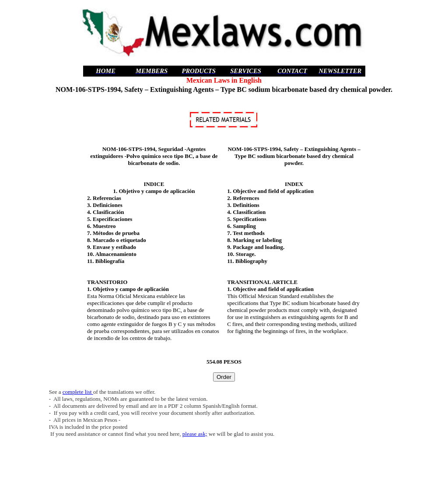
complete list (78, 392)
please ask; (195, 434)
